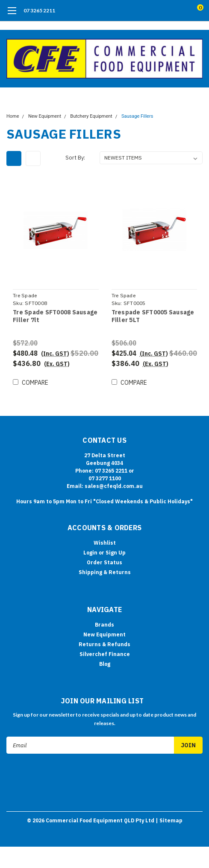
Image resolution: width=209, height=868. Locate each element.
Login (90, 553)
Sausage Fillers (137, 116)
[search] (165, 11)
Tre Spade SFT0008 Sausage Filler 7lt (55, 316)
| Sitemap (169, 820)
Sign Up (116, 553)
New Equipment (45, 116)
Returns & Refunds (104, 644)
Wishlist (105, 543)
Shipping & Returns (105, 572)
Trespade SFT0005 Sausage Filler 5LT (153, 316)
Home (13, 116)
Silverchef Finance (105, 654)
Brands (104, 625)
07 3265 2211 (39, 10)
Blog (105, 664)
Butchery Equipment (91, 116)
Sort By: (75, 158)
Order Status (104, 562)
